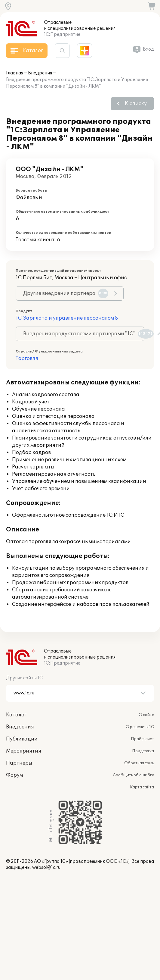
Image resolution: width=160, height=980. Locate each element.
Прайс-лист (142, 739)
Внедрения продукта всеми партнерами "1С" (84, 334)
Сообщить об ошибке (133, 775)
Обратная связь (139, 763)
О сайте (146, 715)
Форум (14, 775)
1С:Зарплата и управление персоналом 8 (67, 318)
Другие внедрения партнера (66, 293)
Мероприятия (24, 751)
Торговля (27, 358)
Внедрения (40, 73)
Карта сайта (142, 787)
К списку (136, 104)
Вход (148, 49)
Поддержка (143, 751)
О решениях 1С (140, 727)
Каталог (16, 715)
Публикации (22, 739)
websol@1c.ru (46, 867)
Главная (15, 73)
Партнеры (19, 763)
